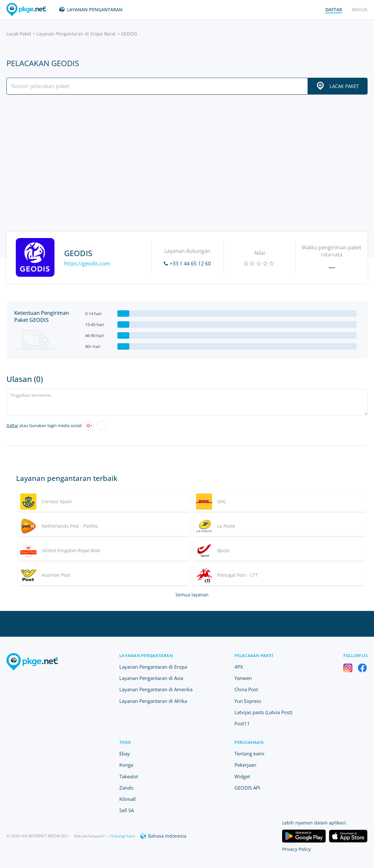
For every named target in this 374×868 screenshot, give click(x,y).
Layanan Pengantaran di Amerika (156, 689)
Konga (126, 765)
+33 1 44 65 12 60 (190, 264)
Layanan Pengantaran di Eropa (153, 667)
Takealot (129, 776)
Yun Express (248, 701)
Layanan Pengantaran (95, 10)
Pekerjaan (245, 765)
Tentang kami (249, 753)
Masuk (360, 10)
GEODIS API (247, 788)
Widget (242, 776)
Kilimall (128, 799)
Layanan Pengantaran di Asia (151, 678)
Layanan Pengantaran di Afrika (153, 701)
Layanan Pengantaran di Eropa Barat (76, 34)
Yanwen (243, 678)
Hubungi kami (123, 836)
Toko (125, 742)
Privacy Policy (296, 849)
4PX (239, 667)
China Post (246, 689)
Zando (126, 788)
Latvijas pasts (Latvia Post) (263, 712)
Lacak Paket (19, 34)
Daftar (12, 425)
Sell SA (127, 810)
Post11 (242, 723)
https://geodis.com (87, 264)
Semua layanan (192, 595)
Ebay (125, 753)
